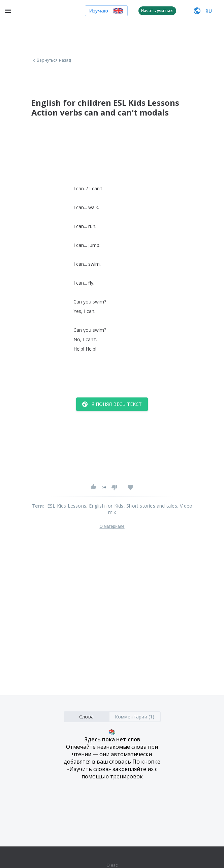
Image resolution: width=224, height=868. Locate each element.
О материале (112, 526)
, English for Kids (105, 506)
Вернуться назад (51, 60)
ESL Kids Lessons (67, 506)
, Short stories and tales (150, 506)
